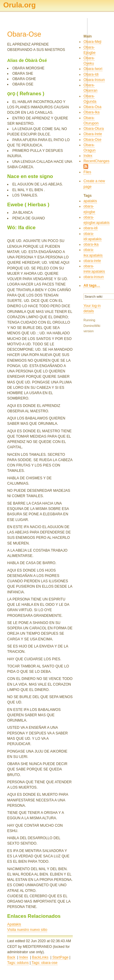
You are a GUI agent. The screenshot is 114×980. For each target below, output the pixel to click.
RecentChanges (96, 161)
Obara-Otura (94, 129)
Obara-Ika (91, 112)
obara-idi (90, 228)
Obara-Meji (92, 42)
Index (24, 957)
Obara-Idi (91, 74)
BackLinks (40, 957)
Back (11, 957)
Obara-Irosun (94, 80)
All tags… (92, 285)
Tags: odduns (18, 963)
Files (87, 172)
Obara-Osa (92, 107)
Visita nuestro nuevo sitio (27, 930)
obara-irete (92, 261)
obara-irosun (94, 277)
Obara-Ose (92, 140)
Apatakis (14, 924)
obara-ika (91, 244)
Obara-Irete (93, 134)
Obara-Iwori (93, 69)
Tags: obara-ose (44, 963)
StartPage (60, 957)
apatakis (90, 201)
